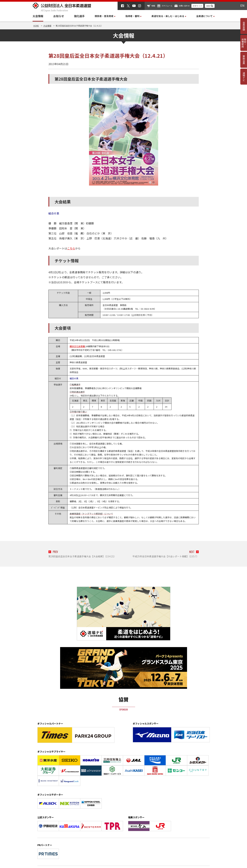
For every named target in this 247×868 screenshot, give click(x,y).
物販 (153, 6)
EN (242, 5)
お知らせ (59, 16)
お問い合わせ (184, 6)
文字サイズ (197, 6)
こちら (71, 248)
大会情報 (38, 16)
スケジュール (167, 6)
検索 (208, 6)
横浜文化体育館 (77, 346)
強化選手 (79, 16)
